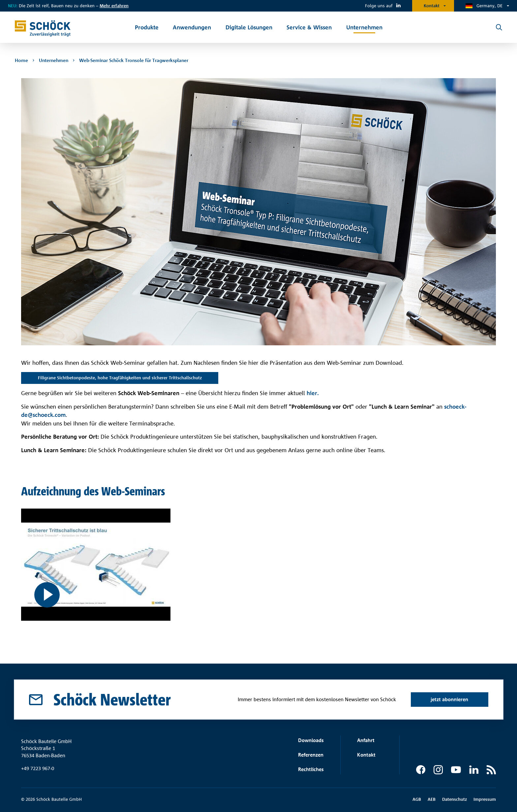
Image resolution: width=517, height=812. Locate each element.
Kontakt (432, 6)
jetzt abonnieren (449, 699)
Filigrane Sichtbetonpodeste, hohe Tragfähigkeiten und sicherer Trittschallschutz (120, 378)
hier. (314, 393)
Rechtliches (311, 769)
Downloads (311, 740)
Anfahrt (366, 740)
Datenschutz (455, 799)
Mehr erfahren (114, 6)
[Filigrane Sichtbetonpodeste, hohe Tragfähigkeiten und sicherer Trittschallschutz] (96, 565)
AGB (417, 799)
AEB (432, 799)
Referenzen (311, 755)
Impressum (485, 799)
